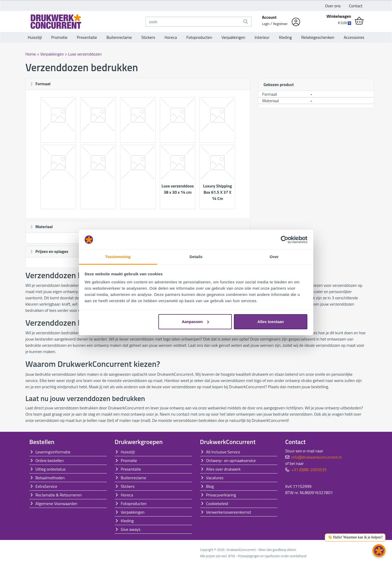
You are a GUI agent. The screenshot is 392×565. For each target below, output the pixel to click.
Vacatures (215, 478)
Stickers (148, 37)
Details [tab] (196, 257)
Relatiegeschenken (318, 37)
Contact (356, 6)
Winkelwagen (339, 16)
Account (269, 17)
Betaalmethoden (50, 478)
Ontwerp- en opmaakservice (231, 460)
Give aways (131, 529)
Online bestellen (49, 460)
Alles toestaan (271, 322)
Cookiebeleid (217, 503)
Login (266, 24)
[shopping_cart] (359, 21)
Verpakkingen (233, 37)
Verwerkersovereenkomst (229, 512)
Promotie (59, 37)
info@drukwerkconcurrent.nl (317, 457)
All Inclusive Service (223, 452)
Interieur (262, 37)
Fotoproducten (199, 37)
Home (31, 54)
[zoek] (193, 22)
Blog (210, 486)
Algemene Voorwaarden (56, 503)
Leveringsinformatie (53, 452)
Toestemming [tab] (118, 257)
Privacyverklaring (221, 495)
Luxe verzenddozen (85, 54)
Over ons (333, 6)
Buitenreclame (119, 37)
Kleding (285, 37)
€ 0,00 (345, 23)
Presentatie (87, 37)
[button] (379, 551)
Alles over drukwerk (223, 469)
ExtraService (46, 486)
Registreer (281, 24)
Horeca (171, 37)
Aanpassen (195, 322)
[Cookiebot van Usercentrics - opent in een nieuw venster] (285, 240)
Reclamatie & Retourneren (59, 495)
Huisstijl (35, 37)
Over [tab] (274, 257)
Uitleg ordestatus (51, 469)
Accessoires (354, 37)
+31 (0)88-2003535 (309, 470)
